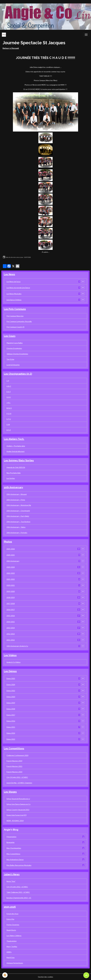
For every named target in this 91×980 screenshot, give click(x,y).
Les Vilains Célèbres (14, 936)
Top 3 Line (10, 359)
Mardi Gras (11, 957)
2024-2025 (11, 555)
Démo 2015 (11, 727)
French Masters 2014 (14, 772)
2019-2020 (11, 591)
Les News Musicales (14, 294)
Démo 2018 (11, 709)
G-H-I (9, 397)
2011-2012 (11, 640)
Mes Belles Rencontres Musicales (45, 865)
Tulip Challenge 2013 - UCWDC (18, 892)
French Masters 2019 (14, 761)
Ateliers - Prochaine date (16, 446)
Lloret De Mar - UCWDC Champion (19, 783)
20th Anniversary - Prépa (16, 500)
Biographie (45, 842)
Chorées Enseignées (14, 348)
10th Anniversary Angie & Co (17, 646)
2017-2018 (11, 603)
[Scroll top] (86, 975)
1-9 (8, 381)
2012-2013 (11, 634)
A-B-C (9, 386)
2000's (9, 952)
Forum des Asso (12, 914)
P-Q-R (9, 414)
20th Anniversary (13, 561)
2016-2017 (11, 610)
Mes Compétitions (45, 854)
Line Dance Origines (14, 300)
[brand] (4, 35)
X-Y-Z (9, 430)
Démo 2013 (11, 739)
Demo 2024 (11, 685)
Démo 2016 (11, 721)
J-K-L (8, 403)
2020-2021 (11, 585)
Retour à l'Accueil (11, 48)
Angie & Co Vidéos (14, 662)
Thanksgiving (11, 941)
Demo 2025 (11, 678)
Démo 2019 (11, 703)
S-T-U (9, 419)
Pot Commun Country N (15, 327)
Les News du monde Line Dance (18, 288)
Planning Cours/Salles (15, 343)
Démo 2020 (11, 697)
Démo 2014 (11, 733)
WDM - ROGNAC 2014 (15, 821)
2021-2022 (11, 579)
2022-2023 (11, 573)
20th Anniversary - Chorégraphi (18, 511)
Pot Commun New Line (15, 316)
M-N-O (9, 408)
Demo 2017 (11, 715)
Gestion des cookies (45, 977)
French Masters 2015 (14, 766)
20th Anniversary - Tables (16, 527)
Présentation (45, 837)
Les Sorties (11, 478)
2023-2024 (11, 567)
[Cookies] (5, 975)
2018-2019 (11, 597)
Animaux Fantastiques (15, 963)
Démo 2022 (11, 691)
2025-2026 (11, 549)
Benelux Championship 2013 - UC (19, 898)
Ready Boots (11, 930)
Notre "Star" (11, 881)
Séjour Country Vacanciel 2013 (18, 810)
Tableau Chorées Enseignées (17, 354)
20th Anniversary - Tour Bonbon (18, 522)
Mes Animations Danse (45, 859)
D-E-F (9, 392)
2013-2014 (11, 628)
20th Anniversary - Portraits (17, 533)
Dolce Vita (10, 919)
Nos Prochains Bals (14, 473)
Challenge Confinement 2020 (17, 755)
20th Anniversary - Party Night (18, 516)
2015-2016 (11, 616)
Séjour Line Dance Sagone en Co (18, 804)
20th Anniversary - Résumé (17, 494)
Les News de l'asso (14, 282)
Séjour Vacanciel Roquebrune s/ (18, 799)
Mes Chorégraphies (45, 848)
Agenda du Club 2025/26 (16, 467)
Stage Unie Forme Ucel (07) (17, 815)
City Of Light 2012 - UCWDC (17, 777)
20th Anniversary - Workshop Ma (19, 505)
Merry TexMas (12, 946)
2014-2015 (11, 622)
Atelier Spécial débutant (16, 451)
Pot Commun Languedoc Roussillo (19, 321)
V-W (8, 424)
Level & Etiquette (13, 365)
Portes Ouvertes (13, 925)
